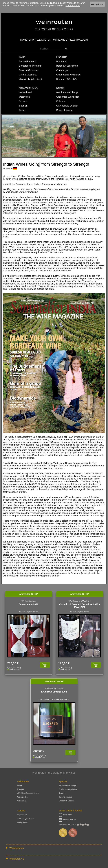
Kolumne (61, 101)
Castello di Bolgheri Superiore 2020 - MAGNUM (80, 606)
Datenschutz (23, 822)
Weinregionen (17, 848)
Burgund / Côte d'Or (67, 79)
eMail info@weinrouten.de (28, 793)
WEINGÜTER (44, 40)
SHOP (32, 40)
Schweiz (23, 101)
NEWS (72, 40)
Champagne (63, 70)
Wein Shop (22, 801)
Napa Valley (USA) (29, 88)
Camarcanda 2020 (28, 604)
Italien (22, 57)
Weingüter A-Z (17, 859)
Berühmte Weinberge (67, 92)
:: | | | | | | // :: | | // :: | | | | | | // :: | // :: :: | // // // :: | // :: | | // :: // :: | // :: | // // (54, 848)
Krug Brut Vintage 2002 (54, 692)
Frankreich (62, 57)
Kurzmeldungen (64, 110)
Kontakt (60, 88)
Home (20, 785)
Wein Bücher (23, 797)
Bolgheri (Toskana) (29, 70)
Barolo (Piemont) (28, 61)
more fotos (65, 815)
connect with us (67, 820)
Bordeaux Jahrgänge (67, 66)
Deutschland (26, 92)
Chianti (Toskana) (28, 75)
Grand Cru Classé (66, 801)
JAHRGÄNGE (60, 40)
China (22, 110)
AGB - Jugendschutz (26, 819)
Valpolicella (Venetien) (30, 79)
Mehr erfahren (73, 5)
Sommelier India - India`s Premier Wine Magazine (41, 184)
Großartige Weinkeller (68, 97)
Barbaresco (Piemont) (30, 66)
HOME (24, 40)
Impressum (22, 815)
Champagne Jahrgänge (69, 75)
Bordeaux (61, 61)
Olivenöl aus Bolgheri (67, 106)
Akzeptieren (97, 4)
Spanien (23, 106)
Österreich (24, 97)
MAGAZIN (82, 40)
